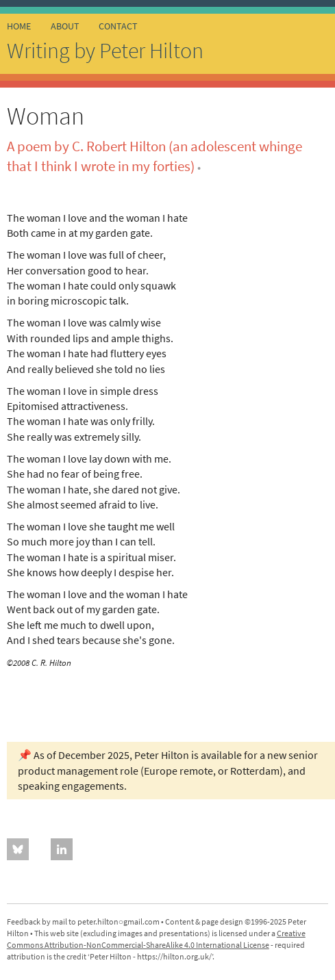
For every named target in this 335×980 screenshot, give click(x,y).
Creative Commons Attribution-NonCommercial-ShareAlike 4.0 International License (156, 939)
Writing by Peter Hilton (105, 51)
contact (118, 26)
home (19, 26)
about (65, 26)
